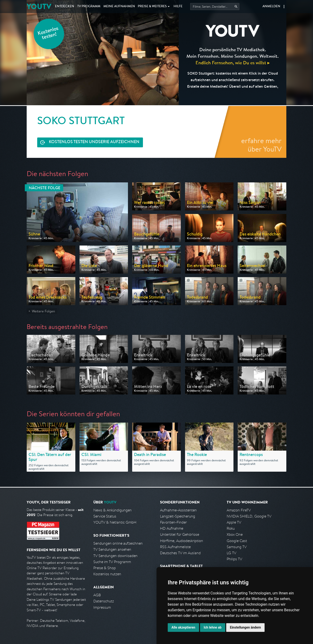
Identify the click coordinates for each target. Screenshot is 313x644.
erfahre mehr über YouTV (261, 145)
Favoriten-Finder (173, 522)
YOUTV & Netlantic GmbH (115, 522)
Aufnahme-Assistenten (178, 510)
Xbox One (235, 534)
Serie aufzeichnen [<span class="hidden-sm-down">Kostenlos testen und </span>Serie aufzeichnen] (94, 142)
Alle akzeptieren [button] (183, 627)
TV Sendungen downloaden (115, 556)
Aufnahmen (119, 7)
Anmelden (271, 7)
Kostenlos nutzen (107, 574)
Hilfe (178, 7)
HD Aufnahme (172, 528)
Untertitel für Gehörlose (180, 534)
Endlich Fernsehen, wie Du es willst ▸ (233, 63)
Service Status (105, 516)
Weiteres (152, 7)
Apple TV (234, 522)
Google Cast (237, 541)
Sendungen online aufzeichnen (118, 543)
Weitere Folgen (43, 311)
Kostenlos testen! (48, 34)
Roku (231, 528)
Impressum (102, 607)
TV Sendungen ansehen (112, 549)
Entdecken (65, 7)
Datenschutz (104, 601)
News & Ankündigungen (113, 510)
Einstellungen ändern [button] (246, 627)
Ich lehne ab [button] (213, 627)
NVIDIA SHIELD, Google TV (249, 516)
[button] (284, 7)
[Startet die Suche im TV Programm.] (215, 7)
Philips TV (234, 559)
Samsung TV (237, 547)
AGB (97, 595)
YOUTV (39, 6)
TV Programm (89, 7)
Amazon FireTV (239, 510)
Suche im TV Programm (112, 562)
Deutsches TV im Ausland (180, 553)
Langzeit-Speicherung (178, 516)
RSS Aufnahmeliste (175, 547)
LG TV (231, 553)
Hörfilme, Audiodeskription (182, 541)
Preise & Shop (105, 568)
